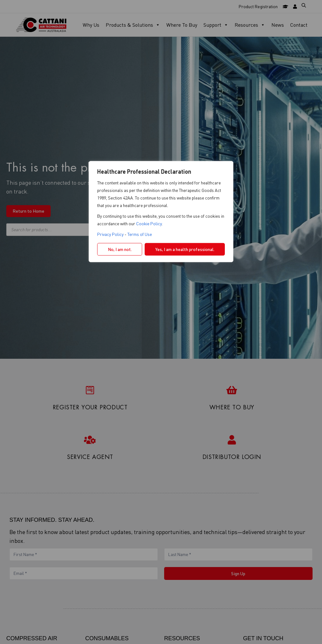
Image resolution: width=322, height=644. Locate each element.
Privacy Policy (110, 234)
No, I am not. (120, 249)
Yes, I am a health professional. (185, 249)
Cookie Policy (149, 224)
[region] (161, 322)
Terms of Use (140, 234)
